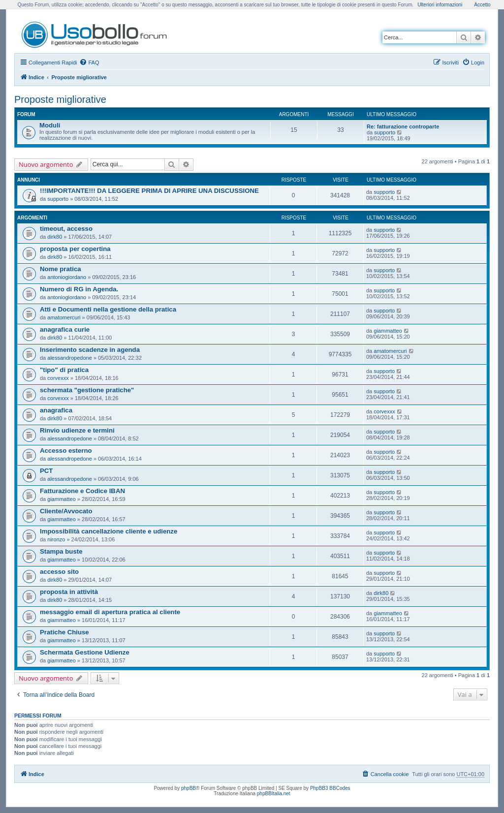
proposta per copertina (75, 249)
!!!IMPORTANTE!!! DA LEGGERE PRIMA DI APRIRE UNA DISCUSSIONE (149, 191)
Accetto (482, 5)
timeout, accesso (66, 229)
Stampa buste (61, 551)
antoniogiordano (67, 277)
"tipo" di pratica (64, 370)
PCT (46, 471)
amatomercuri (64, 317)
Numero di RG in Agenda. (79, 289)
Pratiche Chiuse (64, 632)
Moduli (50, 125)
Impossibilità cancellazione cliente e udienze (109, 531)
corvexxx (58, 378)
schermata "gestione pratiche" (87, 390)
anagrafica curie (65, 329)
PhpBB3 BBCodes (330, 788)
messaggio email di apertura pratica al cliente (110, 612)
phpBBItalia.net (274, 794)
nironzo (56, 539)
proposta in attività (69, 592)
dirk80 (55, 237)
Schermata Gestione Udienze (85, 652)
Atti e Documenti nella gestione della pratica (108, 309)
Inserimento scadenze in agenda (90, 350)
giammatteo (388, 331)
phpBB (189, 788)
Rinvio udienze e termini (77, 430)
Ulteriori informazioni (440, 5)
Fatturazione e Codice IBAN (82, 491)
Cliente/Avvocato (66, 511)
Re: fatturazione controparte (403, 126)
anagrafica (56, 410)
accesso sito (59, 572)
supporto (385, 132)
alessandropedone (70, 358)
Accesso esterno (66, 451)
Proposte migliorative (60, 99)
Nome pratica (61, 269)
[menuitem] (89, 63)
